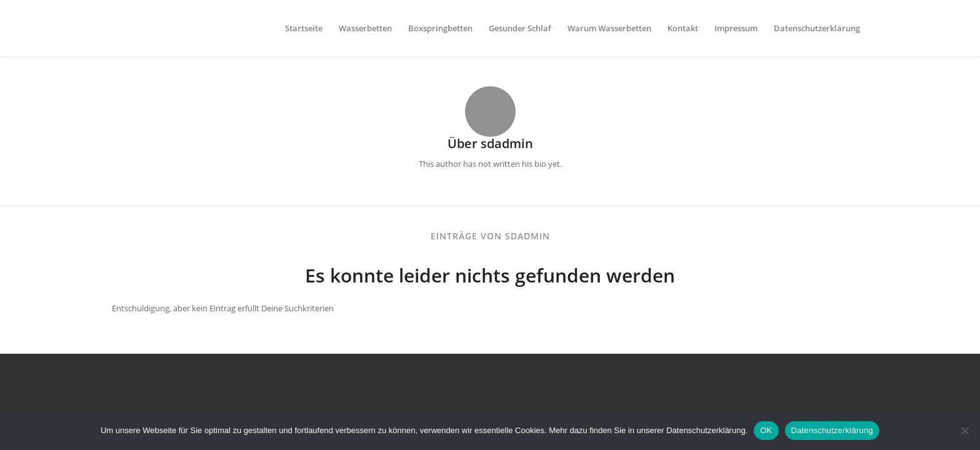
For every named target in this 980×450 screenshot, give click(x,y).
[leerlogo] (115, 28)
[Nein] (964, 431)
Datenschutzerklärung (832, 430)
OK (766, 430)
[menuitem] (304, 28)
